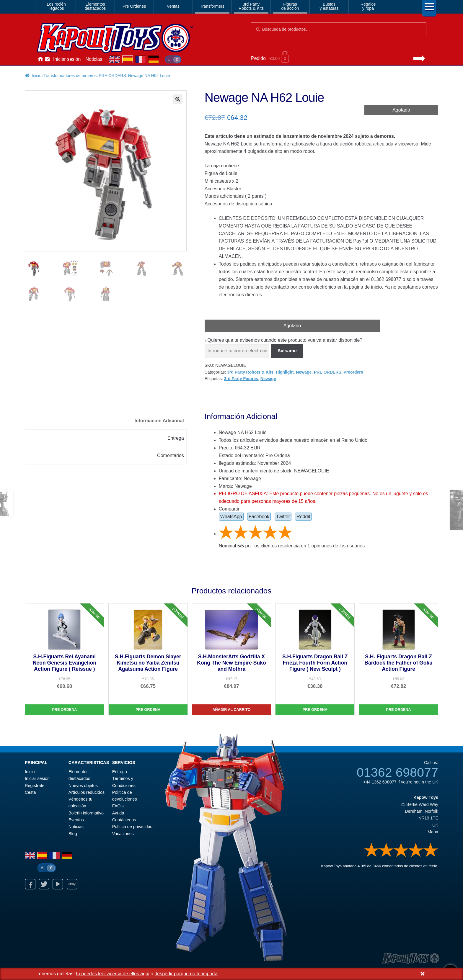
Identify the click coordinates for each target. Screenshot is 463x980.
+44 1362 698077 (380, 782)
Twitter (283, 517)
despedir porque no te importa (186, 974)
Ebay (72, 884)
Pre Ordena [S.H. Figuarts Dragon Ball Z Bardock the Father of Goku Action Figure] (399, 710)
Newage (304, 372)
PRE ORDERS (112, 76)
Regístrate (35, 786)
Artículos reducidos (87, 792)
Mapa (433, 832)
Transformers (212, 6)
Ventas (173, 6)
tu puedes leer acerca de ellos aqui (113, 974)
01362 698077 (397, 772)
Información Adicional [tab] (159, 421)
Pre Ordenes (134, 6)
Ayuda (118, 813)
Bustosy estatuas (329, 6)
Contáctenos (47, 59)
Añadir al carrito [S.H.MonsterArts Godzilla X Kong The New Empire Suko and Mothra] (231, 710)
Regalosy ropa (368, 6)
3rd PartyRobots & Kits (251, 6)
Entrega (120, 772)
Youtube (58, 884)
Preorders (353, 372)
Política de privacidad (132, 827)
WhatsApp (231, 517)
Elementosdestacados (95, 6)
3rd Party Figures (241, 379)
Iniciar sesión (67, 59)
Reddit (303, 517)
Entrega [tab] (176, 438)
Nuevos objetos (83, 786)
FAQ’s (118, 806)
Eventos (76, 820)
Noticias (94, 59)
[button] (178, 99)
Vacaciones (123, 834)
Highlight (285, 372)
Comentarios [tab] (171, 455)
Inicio (40, 59)
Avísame (287, 351)
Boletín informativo (86, 813)
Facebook (259, 517)
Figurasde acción (290, 6)
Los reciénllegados (56, 6)
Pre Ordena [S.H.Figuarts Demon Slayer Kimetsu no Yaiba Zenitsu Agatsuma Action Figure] (148, 710)
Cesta (30, 792)
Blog (73, 834)
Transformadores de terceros (70, 76)
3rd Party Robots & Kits (250, 372)
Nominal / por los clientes (248, 546)
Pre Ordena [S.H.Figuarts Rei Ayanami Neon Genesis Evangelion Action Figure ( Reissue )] (64, 710)
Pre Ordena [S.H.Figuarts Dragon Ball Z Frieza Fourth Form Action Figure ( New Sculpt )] (315, 710)
